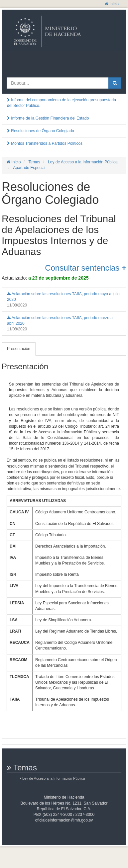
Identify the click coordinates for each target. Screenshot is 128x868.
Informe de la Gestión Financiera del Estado (48, 118)
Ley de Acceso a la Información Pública (82, 162)
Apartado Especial (29, 168)
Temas (34, 162)
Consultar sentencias (86, 268)
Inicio (112, 4)
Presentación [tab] (19, 349)
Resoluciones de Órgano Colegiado (41, 131)
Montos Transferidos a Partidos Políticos (45, 143)
